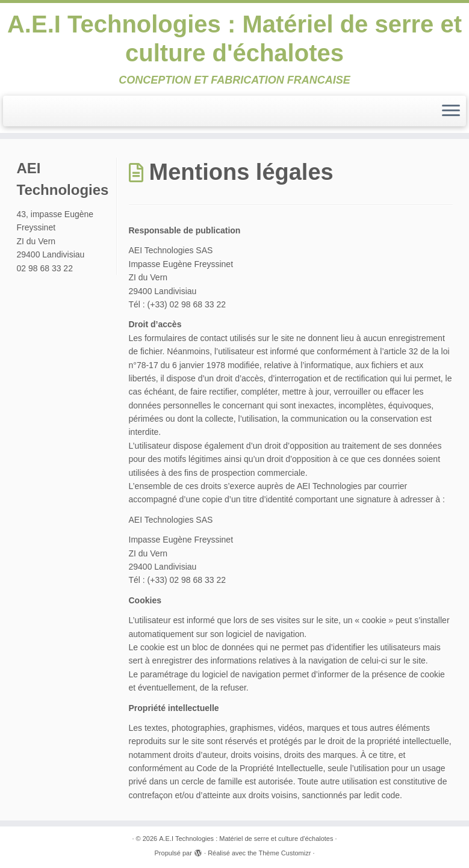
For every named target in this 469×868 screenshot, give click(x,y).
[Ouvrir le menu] (451, 111)
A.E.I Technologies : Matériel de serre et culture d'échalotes (234, 38)
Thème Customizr (285, 853)
